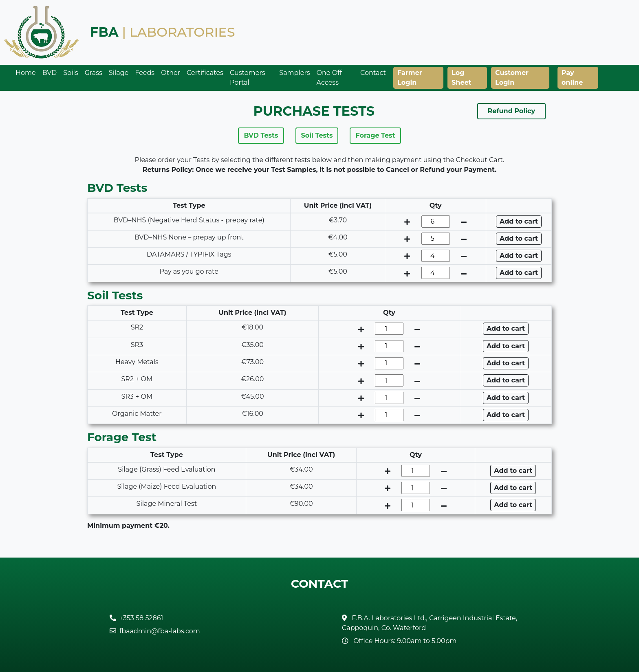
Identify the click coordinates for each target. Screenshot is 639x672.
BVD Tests (261, 135)
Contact (373, 73)
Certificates (205, 73)
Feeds (145, 73)
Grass (94, 73)
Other (171, 73)
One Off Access (329, 78)
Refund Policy (511, 111)
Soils (71, 73)
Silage (119, 73)
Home (26, 73)
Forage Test (375, 135)
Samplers (294, 73)
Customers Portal (248, 78)
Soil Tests (317, 135)
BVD (50, 73)
